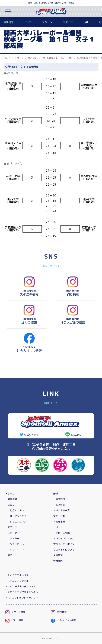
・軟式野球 (59, 505)
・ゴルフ (10, 505)
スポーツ (68, 22)
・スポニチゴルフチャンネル (20, 586)
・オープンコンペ (17, 516)
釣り (86, 22)
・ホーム (10, 494)
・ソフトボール (16, 544)
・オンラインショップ (63, 538)
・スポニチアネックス (17, 575)
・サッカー (14, 538)
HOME (7, 58)
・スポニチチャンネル (17, 581)
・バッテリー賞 (62, 510)
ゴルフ (28, 22)
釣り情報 (59, 612)
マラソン (47, 22)
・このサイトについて (63, 550)
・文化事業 (59, 522)
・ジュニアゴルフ (17, 522)
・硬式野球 (59, 499)
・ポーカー (59, 527)
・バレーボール (16, 550)
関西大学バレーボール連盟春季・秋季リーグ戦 (50, 58)
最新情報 (9, 22)
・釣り (9, 555)
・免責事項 (57, 555)
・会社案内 (57, 561)
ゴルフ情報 (14, 620)
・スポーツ (11, 533)
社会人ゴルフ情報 (63, 620)
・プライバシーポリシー (64, 544)
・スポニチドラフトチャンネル (22, 598)
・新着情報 (11, 499)
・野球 (55, 494)
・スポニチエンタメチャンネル (22, 592)
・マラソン (11, 527)
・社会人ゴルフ (16, 510)
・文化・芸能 (58, 516)
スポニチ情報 (15, 612)
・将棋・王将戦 (62, 533)
